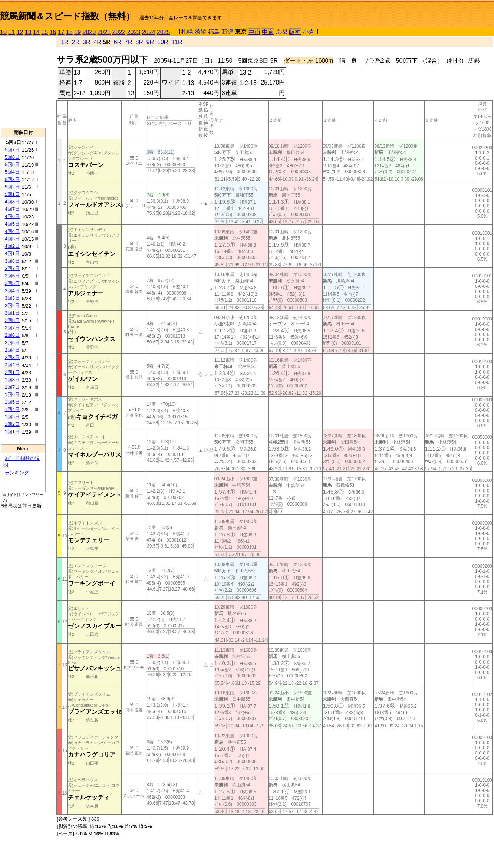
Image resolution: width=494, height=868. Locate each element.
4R (97, 42)
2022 (119, 32)
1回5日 (12, 402)
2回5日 (12, 343)
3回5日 (12, 283)
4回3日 (12, 239)
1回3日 (12, 417)
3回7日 (12, 268)
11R (177, 42)
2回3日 (12, 357)
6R (118, 42)
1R (65, 42)
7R (128, 42)
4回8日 (12, 202)
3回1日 (12, 313)
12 (20, 32)
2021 (104, 32)
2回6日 (12, 335)
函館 (200, 32)
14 (36, 32)
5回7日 (12, 150)
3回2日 (12, 305)
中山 (254, 32)
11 (11, 32)
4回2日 (12, 246)
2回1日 (12, 372)
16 (53, 32)
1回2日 (12, 424)
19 (78, 32)
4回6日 (12, 216)
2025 (164, 32)
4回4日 (12, 231)
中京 (268, 32)
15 (45, 32)
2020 (89, 32)
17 (61, 32)
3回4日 (12, 291)
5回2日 (12, 187)
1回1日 (12, 432)
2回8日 (12, 320)
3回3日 (12, 298)
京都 (281, 32)
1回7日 (12, 387)
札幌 (187, 32)
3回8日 (12, 261)
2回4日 (12, 350)
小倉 (309, 32)
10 (3, 32)
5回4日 (12, 172)
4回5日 (12, 224)
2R (76, 42)
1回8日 (12, 380)
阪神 (295, 32)
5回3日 (12, 179)
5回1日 (12, 194)
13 (28, 32)
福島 (214, 32)
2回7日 (12, 328)
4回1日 (12, 254)
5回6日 (12, 157)
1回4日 (12, 409)
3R (86, 42)
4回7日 (12, 209)
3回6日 (12, 276)
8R (139, 42)
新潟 (227, 32)
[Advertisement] (23, 82)
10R (163, 42)
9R (150, 42)
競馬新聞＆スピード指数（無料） (67, 16)
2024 (149, 32)
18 (69, 32)
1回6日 (12, 394)
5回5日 (12, 165)
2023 (134, 32)
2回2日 (12, 365)
